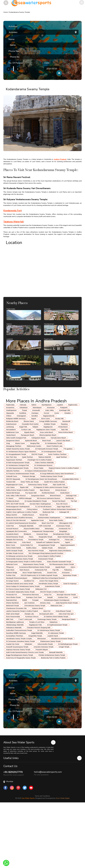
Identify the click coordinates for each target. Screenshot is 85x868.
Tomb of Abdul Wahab (13, 609)
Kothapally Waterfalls (26, 587)
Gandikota (23, 475)
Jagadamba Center (37, 582)
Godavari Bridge (12, 634)
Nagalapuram (48, 488)
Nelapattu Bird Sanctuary (15, 601)
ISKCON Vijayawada (13, 541)
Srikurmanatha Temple (45, 706)
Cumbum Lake (26, 491)
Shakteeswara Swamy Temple (50, 703)
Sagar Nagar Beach (64, 568)
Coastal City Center (13, 706)
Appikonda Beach (31, 502)
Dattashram (54, 684)
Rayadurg (64, 486)
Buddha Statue (31, 609)
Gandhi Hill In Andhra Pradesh (54, 543)
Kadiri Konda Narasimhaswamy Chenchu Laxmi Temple (25, 714)
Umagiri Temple (64, 708)
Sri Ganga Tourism (12, 642)
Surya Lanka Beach (46, 494)
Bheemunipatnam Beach (48, 497)
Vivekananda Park (41, 631)
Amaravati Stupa (42, 596)
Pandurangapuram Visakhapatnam (18, 568)
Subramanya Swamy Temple (38, 546)
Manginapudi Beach (69, 681)
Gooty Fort (48, 656)
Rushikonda (70, 560)
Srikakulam (28, 706)
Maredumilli (66, 483)
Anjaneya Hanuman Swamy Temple (18, 711)
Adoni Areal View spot (66, 675)
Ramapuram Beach (27, 497)
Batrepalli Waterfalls (56, 714)
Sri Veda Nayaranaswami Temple (17, 530)
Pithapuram (10, 629)
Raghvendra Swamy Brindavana (60, 612)
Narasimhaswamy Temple (15, 598)
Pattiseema (68, 631)
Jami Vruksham (29, 664)
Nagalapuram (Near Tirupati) (46, 491)
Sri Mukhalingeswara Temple (68, 706)
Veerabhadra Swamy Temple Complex (19, 700)
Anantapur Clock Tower (34, 659)
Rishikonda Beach (12, 483)
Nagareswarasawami (68, 607)
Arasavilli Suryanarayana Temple (17, 708)
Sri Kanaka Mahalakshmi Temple (36, 563)
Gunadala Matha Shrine (70, 541)
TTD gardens (68, 510)
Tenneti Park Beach (59, 563)
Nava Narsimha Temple (36, 612)
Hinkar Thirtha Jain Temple (30, 543)
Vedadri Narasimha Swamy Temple (18, 510)
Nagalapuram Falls (35, 686)
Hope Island (10, 631)
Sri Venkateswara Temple (54, 505)
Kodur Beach (26, 604)
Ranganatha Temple (46, 598)
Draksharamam (11, 486)
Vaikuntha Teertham (13, 532)
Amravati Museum (12, 590)
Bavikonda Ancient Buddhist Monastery (19, 579)
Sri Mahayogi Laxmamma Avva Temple (19, 618)
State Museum (24, 631)
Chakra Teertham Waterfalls (44, 524)
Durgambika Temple (35, 697)
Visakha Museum (28, 576)
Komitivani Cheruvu (32, 678)
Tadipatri (35, 488)
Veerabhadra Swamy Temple (48, 645)
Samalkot (35, 477)
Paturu (31, 598)
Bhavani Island (29, 483)
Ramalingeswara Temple (61, 596)
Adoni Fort (47, 673)
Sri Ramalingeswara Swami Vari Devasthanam (41, 541)
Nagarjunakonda (49, 477)
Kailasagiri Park (71, 557)
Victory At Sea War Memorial (16, 582)
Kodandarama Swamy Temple (19, 12)
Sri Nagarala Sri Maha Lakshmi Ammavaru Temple (51, 549)
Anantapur (35, 475)
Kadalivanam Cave (12, 494)
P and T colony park (25, 681)
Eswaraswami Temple (46, 620)
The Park (74, 563)
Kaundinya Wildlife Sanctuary (16, 695)
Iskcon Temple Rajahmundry (32, 634)
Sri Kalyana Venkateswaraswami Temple (39, 532)
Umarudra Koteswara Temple (43, 708)
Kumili (75, 659)
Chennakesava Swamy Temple (35, 667)
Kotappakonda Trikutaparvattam (43, 593)
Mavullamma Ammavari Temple (62, 700)
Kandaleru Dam (11, 604)
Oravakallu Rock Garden (30, 486)
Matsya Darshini (12, 576)
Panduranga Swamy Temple (47, 681)
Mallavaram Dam (56, 667)
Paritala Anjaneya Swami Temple (52, 538)
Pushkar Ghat (11, 637)
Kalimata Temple (71, 579)
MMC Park (10, 681)
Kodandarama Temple (52, 648)
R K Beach (10, 560)
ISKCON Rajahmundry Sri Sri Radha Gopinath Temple (39, 637)
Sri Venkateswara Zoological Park (17, 527)
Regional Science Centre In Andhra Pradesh (64, 530)
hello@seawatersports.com (48, 837)
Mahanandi (62, 609)
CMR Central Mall (45, 587)
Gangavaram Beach (13, 502)
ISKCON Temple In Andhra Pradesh (52, 653)
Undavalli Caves (12, 538)
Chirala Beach (63, 488)
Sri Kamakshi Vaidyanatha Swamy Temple (20, 653)
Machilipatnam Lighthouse (15, 684)
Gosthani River (63, 659)
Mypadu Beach (29, 494)
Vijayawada (10, 475)
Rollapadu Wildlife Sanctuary (16, 480)
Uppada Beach (60, 629)
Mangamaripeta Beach (14, 571)
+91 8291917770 (13, 837)
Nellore (34, 466)
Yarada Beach (11, 497)
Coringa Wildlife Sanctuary (48, 483)
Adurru (73, 629)
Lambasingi (10, 488)
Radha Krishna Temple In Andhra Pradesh (20, 552)
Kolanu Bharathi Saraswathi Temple (59, 623)
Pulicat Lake (69, 601)
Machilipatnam (47, 466)
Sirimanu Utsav (45, 664)
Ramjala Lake (29, 675)
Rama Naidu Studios (56, 582)
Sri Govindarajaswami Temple (51, 513)
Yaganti (33, 480)
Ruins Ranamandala (13, 678)
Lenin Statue (10, 549)
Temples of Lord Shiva (37, 684)
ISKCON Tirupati (37, 516)
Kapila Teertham (27, 519)
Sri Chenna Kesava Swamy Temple (18, 651)
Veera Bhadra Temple (13, 659)
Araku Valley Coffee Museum (16, 557)
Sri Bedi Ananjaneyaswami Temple (18, 524)
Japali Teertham (62, 519)
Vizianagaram (21, 477)
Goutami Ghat (52, 634)
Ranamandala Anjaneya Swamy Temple (20, 620)
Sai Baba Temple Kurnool (15, 615)
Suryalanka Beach (12, 596)
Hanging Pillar (35, 505)
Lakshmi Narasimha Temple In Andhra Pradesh (22, 673)
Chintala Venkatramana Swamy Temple (52, 717)
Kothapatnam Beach (38, 499)
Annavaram (51, 469)
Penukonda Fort (11, 656)
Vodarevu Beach (38, 670)
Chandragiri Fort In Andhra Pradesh (40, 521)
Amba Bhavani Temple (63, 673)
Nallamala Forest (12, 626)
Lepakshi (60, 466)
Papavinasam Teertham (14, 521)
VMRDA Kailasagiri (25, 560)
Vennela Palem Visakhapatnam (40, 565)
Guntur (57, 475)
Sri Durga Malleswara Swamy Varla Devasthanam (57, 535)
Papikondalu (10, 466)
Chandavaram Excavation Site (16, 670)
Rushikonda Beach (48, 554)
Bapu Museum (45, 552)
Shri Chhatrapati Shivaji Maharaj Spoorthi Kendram (46, 615)
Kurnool (46, 475)
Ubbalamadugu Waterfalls (15, 686)
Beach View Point (48, 585)
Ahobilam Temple (50, 486)
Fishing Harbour (32, 571)
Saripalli (50, 659)
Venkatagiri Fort (54, 601)
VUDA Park (10, 587)
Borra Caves (46, 480)
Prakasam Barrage (29, 538)
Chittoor (9, 477)
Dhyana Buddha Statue (32, 590)
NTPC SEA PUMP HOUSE (15, 565)
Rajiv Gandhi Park (59, 546)
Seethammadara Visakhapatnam (49, 579)
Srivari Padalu (39, 530)
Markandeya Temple (70, 637)
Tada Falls (64, 491)
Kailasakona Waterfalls (14, 689)
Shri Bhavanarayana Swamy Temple (62, 626)
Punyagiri (35, 662)
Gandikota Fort (29, 642)
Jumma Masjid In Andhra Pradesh (49, 618)
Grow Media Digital (63, 863)
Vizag (8, 505)
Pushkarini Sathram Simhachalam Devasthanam (59, 571)
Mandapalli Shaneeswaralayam (17, 640)
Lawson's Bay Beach (63, 502)
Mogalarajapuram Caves (14, 546)
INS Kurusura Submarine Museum (49, 560)
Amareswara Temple (63, 587)
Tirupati (24, 472)
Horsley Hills (59, 480)
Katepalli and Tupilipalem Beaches (48, 604)
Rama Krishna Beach (66, 494)
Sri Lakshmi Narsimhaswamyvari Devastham (21, 585)
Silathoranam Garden (34, 508)
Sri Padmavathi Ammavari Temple (47, 510)
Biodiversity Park (48, 574)
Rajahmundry (73, 466)
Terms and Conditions (42, 861)
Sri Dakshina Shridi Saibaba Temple (56, 678)
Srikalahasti (23, 469)
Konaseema (10, 469)
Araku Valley (50, 472)
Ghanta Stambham (12, 664)
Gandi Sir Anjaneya (70, 645)
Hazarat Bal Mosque (13, 554)
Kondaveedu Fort (65, 590)
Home (6, 12)
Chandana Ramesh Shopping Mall (38, 689)
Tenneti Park (44, 576)
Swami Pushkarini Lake (54, 508)
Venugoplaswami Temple (47, 607)
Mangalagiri (63, 593)
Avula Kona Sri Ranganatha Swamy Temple (21, 719)
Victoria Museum (61, 552)
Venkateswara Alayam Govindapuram (57, 662)
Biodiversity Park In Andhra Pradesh (53, 719)
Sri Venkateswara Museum (43, 527)
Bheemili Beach (55, 557)
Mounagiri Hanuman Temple (66, 656)
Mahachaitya (49, 590)
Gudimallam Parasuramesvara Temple (19, 692)
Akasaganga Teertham (14, 508)
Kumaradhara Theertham (15, 697)
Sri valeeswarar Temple (56, 695)
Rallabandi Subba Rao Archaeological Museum (49, 640)
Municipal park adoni (46, 675)
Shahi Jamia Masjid (13, 675)
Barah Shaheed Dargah (66, 598)
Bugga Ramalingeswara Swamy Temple (20, 717)
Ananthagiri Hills (65, 472)
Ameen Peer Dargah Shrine (49, 642)
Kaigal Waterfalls (37, 695)
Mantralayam (37, 469)
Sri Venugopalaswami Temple (16, 516)
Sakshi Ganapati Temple (14, 612)
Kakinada (23, 466)
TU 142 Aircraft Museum (43, 568)
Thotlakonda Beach (13, 563)
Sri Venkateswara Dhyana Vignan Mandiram (21, 513)
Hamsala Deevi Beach (58, 499)
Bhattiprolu (27, 596)
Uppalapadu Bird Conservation (16, 593)
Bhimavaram (42, 700)
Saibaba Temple (47, 609)
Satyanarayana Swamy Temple (34, 626)
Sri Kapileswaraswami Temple (57, 686)
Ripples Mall (24, 549)
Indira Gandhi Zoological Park (16, 499)
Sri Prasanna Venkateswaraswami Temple (20, 535)
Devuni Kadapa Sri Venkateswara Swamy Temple (23, 648)
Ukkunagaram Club (66, 585)
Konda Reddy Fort (27, 607)
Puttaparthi (64, 469)
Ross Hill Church (62, 565)
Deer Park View (11, 519)
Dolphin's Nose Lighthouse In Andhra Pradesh (22, 574)
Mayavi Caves (20, 505)
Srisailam (68, 475)
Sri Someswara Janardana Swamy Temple (20, 703)
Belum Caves (11, 607)
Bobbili (25, 662)
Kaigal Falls (23, 488)
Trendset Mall (11, 543)
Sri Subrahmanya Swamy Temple (49, 692)
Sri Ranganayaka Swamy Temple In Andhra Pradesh (24, 623)
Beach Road (46, 502)
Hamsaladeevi (11, 491)
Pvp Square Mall (31, 554)
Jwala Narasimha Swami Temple (67, 664)
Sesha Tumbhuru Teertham (57, 516)
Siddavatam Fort (41, 651)
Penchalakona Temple (36, 601)
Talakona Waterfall (45, 519)
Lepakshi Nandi (53, 697)
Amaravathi (36, 472)
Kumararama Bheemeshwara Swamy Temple (35, 629)
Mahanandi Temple (12, 667)
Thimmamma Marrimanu (31, 656)
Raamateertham (12, 662)
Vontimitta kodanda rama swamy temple (20, 645)
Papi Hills (56, 631)
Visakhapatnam (11, 472)
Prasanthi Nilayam (42, 711)
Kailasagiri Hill (64, 574)
